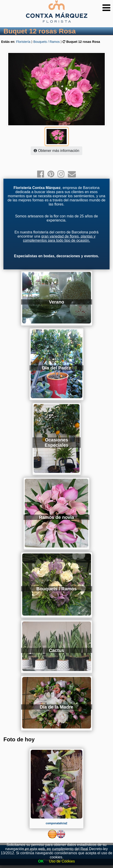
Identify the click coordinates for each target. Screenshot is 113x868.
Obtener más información (56, 151)
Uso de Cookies (62, 861)
